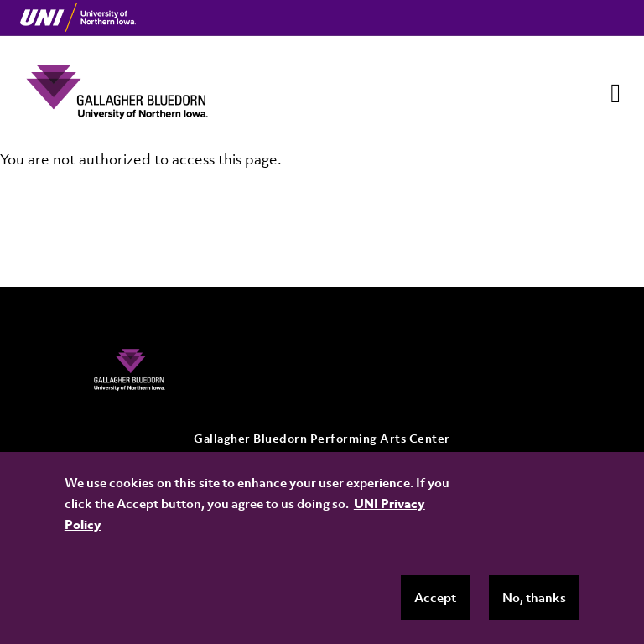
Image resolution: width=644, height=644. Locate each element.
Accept (435, 597)
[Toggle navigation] (615, 93)
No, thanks (534, 597)
